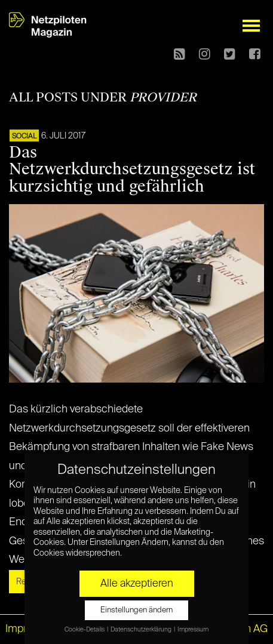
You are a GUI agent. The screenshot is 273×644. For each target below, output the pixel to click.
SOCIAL (24, 137)
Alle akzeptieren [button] (137, 584)
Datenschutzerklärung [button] (142, 630)
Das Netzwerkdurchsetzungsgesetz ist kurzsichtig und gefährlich (132, 170)
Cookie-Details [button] (85, 630)
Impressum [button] (193, 630)
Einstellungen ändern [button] (136, 610)
